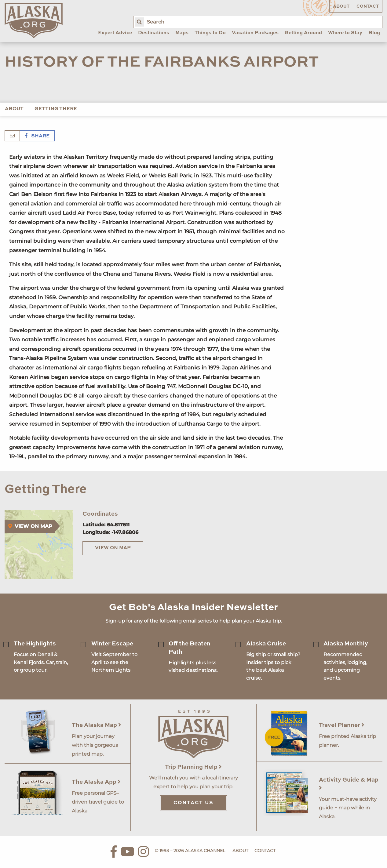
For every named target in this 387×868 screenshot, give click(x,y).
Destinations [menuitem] (154, 33)
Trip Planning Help (193, 767)
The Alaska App (96, 782)
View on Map (113, 548)
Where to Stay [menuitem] (345, 33)
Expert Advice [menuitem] (115, 33)
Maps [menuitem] (182, 33)
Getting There (56, 109)
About (341, 6)
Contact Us (193, 803)
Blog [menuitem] (374, 33)
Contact (368, 6)
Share (37, 136)
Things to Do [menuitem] (210, 33)
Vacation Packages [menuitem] (255, 33)
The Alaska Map (97, 725)
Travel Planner (342, 725)
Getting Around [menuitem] (303, 33)
